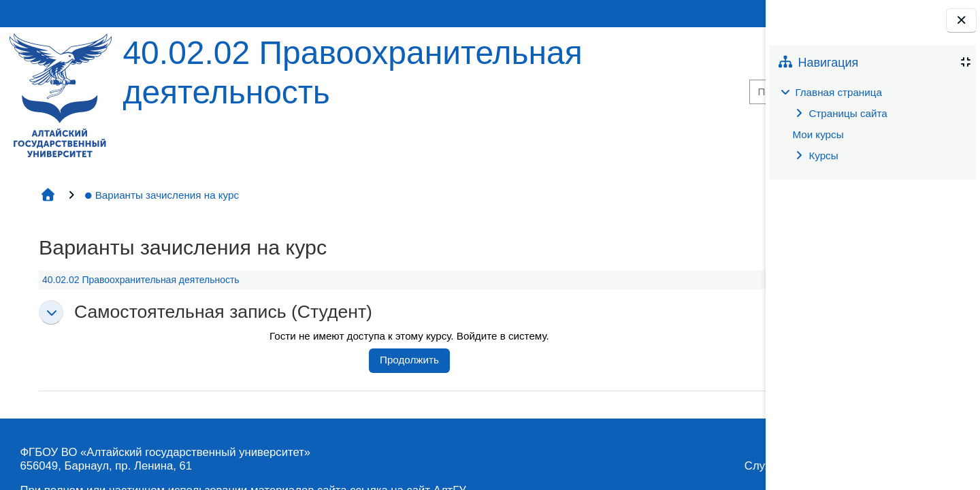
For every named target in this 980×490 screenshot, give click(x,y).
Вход (721, 13)
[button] (49, 312)
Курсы (823, 156)
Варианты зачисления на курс (160, 195)
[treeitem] (872, 124)
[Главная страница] (59, 94)
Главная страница (838, 92)
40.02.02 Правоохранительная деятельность (139, 280)
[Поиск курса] (625, 92)
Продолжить (354, 360)
